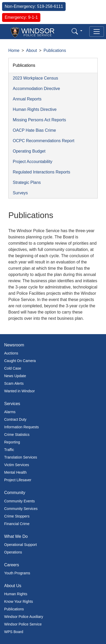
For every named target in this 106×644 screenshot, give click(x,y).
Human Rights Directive (35, 109)
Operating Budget (29, 151)
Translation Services (21, 457)
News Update (15, 376)
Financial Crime (17, 524)
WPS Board (14, 632)
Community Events (19, 501)
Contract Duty (15, 419)
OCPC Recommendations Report (44, 141)
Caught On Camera (20, 361)
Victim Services (17, 465)
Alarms (10, 412)
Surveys (20, 193)
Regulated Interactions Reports (42, 172)
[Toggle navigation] (97, 32)
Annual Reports (27, 99)
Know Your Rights (19, 601)
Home (14, 50)
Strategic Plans (27, 182)
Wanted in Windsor (20, 391)
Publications (55, 50)
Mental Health (15, 472)
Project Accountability (33, 162)
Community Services (21, 509)
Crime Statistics (17, 435)
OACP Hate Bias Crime (34, 130)
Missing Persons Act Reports (39, 120)
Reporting (12, 442)
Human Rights (16, 594)
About (32, 50)
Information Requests (21, 427)
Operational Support (20, 545)
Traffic (9, 450)
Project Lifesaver (18, 480)
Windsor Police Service (23, 624)
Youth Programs (17, 573)
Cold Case (13, 368)
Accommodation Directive (36, 89)
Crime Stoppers (17, 516)
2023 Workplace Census (35, 78)
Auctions (11, 353)
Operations (13, 552)
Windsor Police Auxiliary (24, 617)
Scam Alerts (14, 383)
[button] (77, 31)
